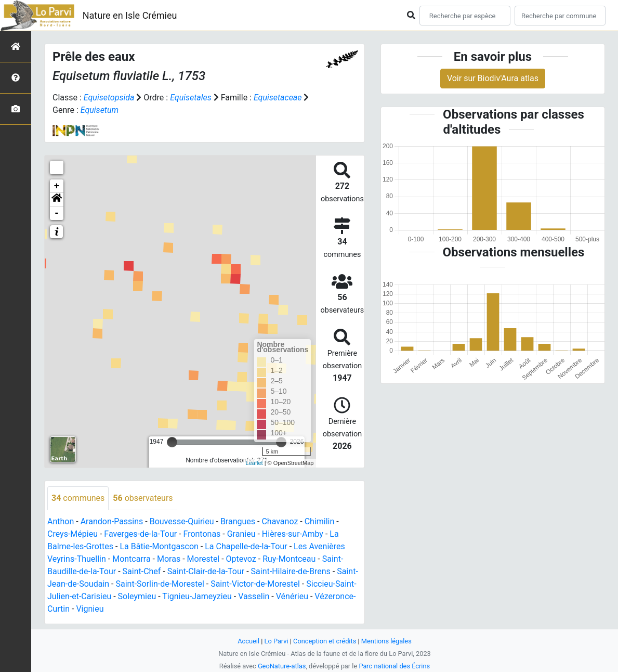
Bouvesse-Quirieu (182, 521)
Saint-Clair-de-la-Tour (206, 571)
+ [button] (57, 186)
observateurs (143, 498)
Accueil (248, 641)
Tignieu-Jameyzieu (197, 596)
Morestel (203, 559)
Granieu (241, 534)
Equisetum (100, 110)
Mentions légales (386, 641)
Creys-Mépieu (73, 534)
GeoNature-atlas (282, 666)
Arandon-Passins (112, 521)
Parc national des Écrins (394, 666)
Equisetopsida (109, 98)
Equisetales (191, 98)
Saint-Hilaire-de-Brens (291, 571)
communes (78, 498)
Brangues (238, 521)
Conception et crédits (325, 641)
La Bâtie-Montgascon (159, 546)
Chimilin (320, 521)
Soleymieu (137, 596)
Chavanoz (280, 521)
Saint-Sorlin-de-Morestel (160, 584)
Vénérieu (292, 596)
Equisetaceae (278, 98)
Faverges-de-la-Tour (140, 534)
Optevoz (241, 559)
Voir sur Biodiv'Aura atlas (493, 78)
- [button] (57, 213)
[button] (57, 200)
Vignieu (90, 609)
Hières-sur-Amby (293, 534)
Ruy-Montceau (289, 559)
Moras (169, 559)
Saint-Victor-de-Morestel (255, 584)
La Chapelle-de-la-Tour (246, 546)
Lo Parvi (277, 641)
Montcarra (131, 559)
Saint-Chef (142, 571)
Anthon (61, 521)
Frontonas (202, 534)
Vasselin (254, 596)
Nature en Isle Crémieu (130, 15)
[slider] (172, 442)
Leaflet (254, 463)
